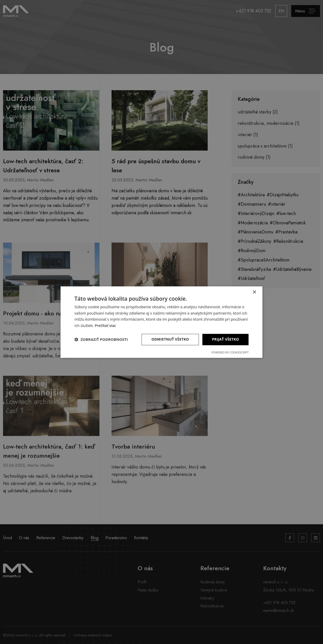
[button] (101, 340)
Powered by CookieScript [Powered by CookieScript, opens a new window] (230, 352)
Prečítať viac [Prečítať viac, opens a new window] (105, 326)
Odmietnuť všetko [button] (170, 339)
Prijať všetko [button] (225, 339)
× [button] (254, 292)
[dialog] (161, 322)
